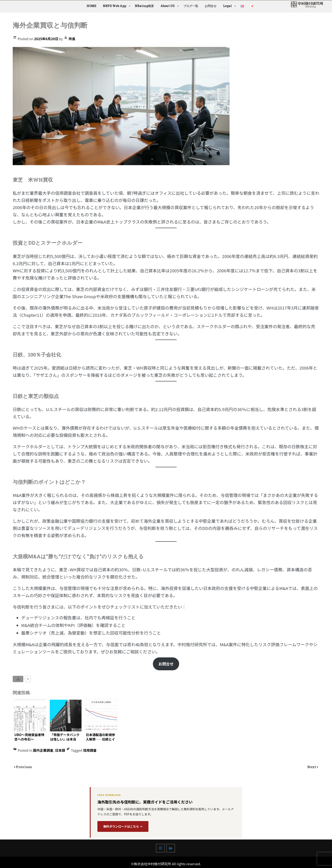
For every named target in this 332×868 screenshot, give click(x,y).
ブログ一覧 (191, 6)
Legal (228, 6)
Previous (24, 767)
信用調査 (90, 750)
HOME (91, 6)
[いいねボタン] (18, 679)
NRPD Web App (115, 6)
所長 (72, 39)
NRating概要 (144, 6)
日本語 (60, 750)
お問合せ (211, 6)
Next (312, 767)
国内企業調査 (43, 750)
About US (168, 6)
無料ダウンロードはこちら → (123, 826)
